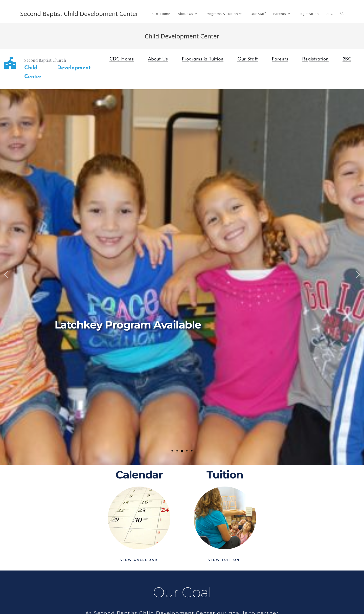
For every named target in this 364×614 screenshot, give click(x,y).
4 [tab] (187, 451)
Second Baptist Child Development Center (79, 14)
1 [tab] (172, 451)
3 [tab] (182, 451)
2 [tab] (177, 451)
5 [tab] (192, 451)
